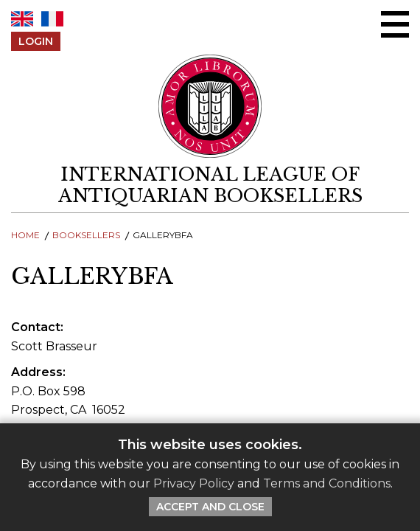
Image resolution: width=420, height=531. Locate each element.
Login (36, 41)
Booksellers (86, 235)
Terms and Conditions (327, 483)
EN (22, 19)
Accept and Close (210, 507)
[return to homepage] (210, 185)
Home (25, 235)
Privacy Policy (194, 483)
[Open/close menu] (395, 24)
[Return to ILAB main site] (210, 106)
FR (52, 19)
